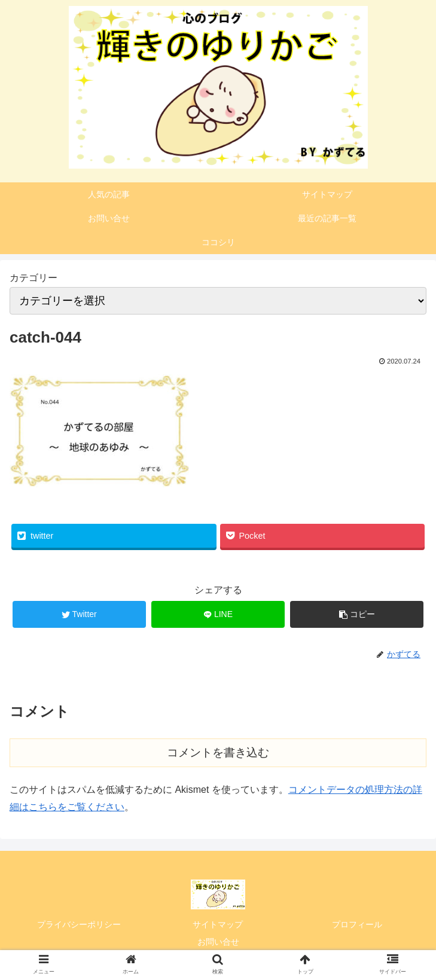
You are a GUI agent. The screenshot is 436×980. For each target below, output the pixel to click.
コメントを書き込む (218, 752)
